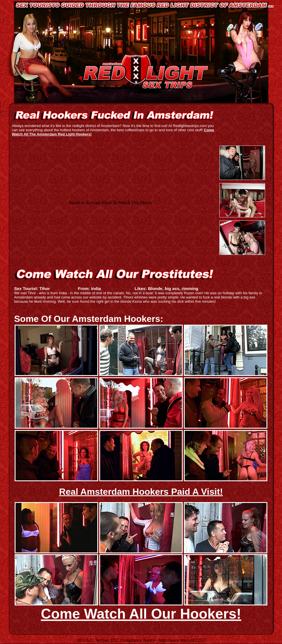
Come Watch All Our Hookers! (141, 614)
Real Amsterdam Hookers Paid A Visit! (141, 492)
